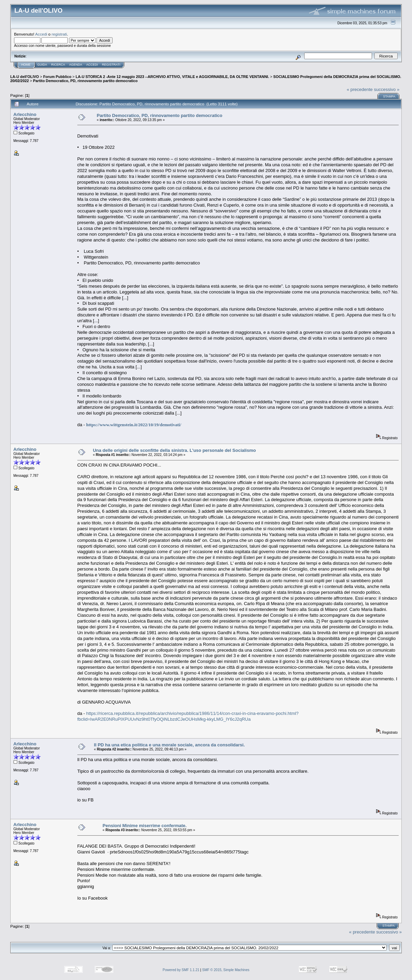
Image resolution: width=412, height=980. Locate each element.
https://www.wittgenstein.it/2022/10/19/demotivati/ (134, 425)
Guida (42, 65)
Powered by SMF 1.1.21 (181, 970)
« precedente (360, 89)
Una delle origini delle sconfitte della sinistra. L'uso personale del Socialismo (174, 450)
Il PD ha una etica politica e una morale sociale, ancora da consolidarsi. (170, 745)
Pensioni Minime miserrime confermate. (145, 826)
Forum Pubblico (57, 77)
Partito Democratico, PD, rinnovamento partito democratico (86, 81)
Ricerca (58, 65)
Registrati (111, 65)
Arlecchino (25, 114)
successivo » (387, 89)
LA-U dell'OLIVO (25, 77)
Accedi (41, 34)
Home (26, 65)
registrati (59, 34)
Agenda (76, 65)
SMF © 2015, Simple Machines (226, 970)
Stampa (389, 96)
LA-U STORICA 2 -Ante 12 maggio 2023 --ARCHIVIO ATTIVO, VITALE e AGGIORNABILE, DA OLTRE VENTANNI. (172, 77)
